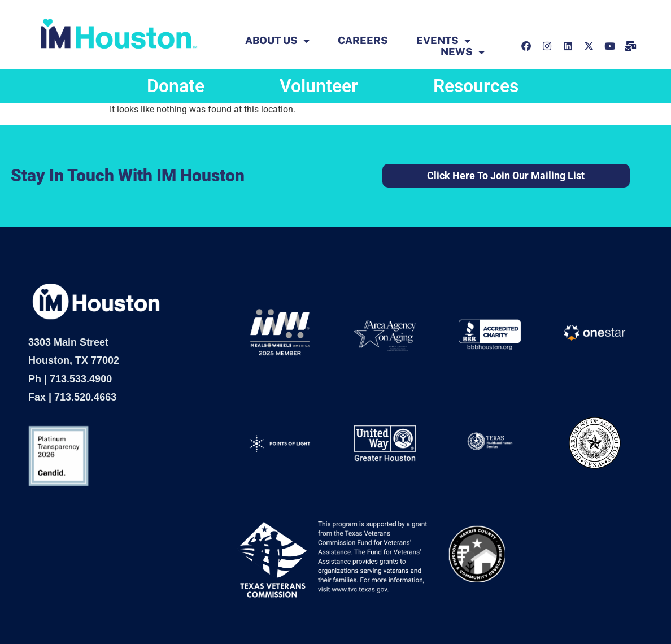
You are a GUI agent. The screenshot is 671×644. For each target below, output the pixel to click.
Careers (363, 41)
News (463, 52)
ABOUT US (277, 41)
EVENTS (443, 41)
